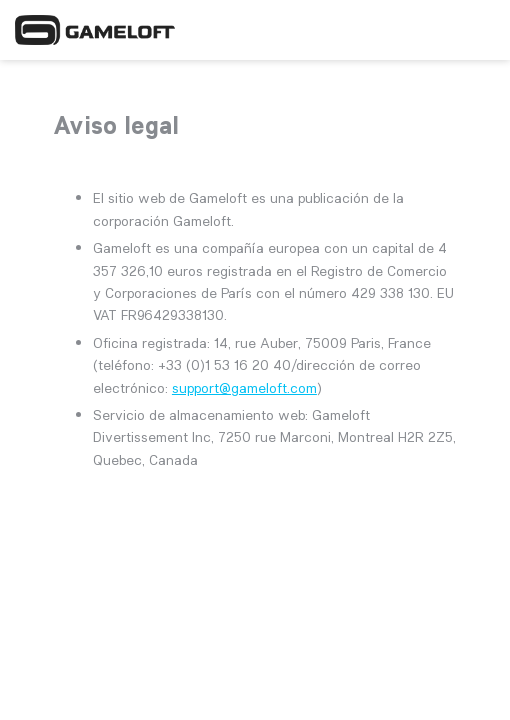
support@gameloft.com (244, 388)
